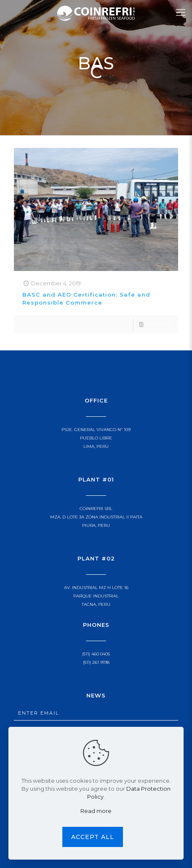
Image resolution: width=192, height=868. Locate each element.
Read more (96, 811)
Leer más (159, 324)
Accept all (93, 837)
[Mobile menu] (181, 13)
